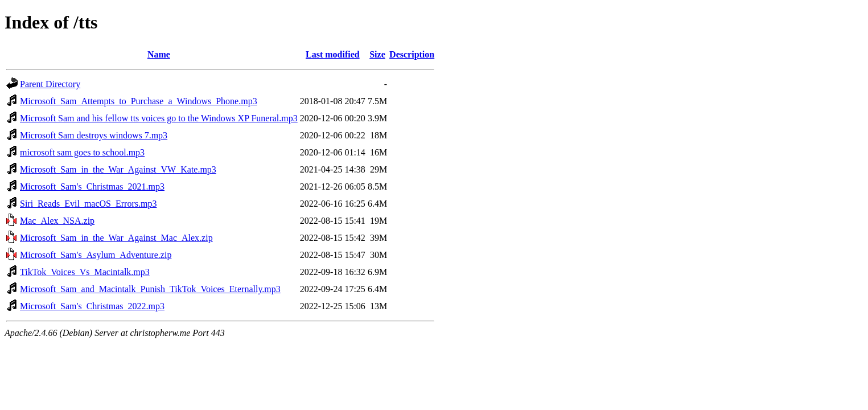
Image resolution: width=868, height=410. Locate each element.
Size (377, 54)
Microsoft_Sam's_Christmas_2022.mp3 (92, 306)
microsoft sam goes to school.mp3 (82, 152)
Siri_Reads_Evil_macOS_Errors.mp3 (88, 204)
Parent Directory (50, 84)
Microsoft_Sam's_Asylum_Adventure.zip (96, 255)
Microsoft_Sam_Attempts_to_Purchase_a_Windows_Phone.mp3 (139, 101)
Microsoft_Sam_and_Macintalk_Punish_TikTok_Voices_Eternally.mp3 (150, 289)
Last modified (333, 54)
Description (412, 54)
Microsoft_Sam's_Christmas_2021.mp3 (92, 186)
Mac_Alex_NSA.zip (57, 221)
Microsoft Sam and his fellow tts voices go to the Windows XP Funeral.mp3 (159, 118)
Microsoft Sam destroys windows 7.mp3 (94, 135)
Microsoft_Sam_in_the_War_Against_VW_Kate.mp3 (118, 169)
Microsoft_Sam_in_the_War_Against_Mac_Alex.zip (116, 238)
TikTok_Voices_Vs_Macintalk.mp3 (85, 272)
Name (159, 54)
